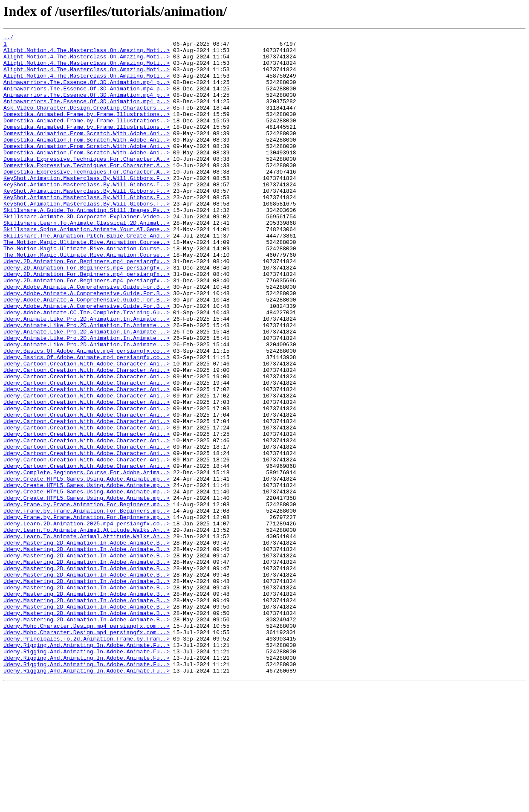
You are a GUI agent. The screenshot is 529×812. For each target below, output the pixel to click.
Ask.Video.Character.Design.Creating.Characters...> (87, 123)
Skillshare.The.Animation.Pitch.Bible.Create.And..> (87, 276)
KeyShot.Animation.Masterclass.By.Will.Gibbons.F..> (87, 207)
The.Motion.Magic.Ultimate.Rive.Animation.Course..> (87, 284)
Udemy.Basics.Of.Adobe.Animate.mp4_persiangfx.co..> (87, 415)
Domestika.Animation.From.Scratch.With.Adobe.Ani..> (87, 154)
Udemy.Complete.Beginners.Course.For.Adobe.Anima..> (87, 560)
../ (8, 38)
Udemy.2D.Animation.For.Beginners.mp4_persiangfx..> (87, 307)
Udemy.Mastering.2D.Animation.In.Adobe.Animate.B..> (87, 645)
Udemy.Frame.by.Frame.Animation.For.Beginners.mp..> (87, 599)
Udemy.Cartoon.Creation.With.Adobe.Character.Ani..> (87, 430)
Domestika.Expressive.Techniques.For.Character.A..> (87, 184)
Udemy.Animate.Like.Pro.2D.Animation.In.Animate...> (87, 376)
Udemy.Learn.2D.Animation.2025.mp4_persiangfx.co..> (87, 622)
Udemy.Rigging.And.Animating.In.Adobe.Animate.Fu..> (87, 768)
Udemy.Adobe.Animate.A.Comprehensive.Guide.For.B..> (87, 338)
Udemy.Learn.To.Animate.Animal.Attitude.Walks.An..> (87, 629)
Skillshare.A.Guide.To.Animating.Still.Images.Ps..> (87, 246)
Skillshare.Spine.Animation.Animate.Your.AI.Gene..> (87, 269)
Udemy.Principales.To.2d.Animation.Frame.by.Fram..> (87, 760)
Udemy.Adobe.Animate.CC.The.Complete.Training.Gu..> (87, 368)
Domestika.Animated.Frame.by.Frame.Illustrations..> (87, 130)
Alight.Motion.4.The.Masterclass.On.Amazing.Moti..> (87, 54)
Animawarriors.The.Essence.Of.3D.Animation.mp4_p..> (87, 92)
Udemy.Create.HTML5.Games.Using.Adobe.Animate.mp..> (87, 568)
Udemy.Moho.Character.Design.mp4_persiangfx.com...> (87, 745)
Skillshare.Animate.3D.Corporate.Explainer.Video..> (87, 253)
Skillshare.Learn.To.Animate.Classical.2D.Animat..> (87, 261)
